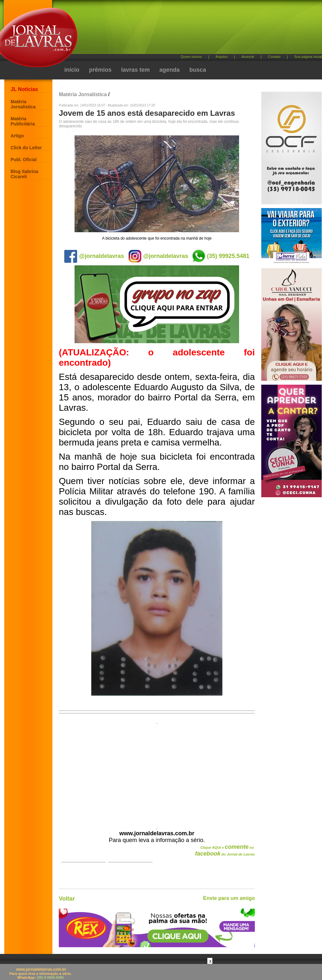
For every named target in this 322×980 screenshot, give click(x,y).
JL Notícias (24, 89)
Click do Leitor (26, 148)
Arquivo (222, 57)
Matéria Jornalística (23, 104)
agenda (170, 70)
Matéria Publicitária (23, 121)
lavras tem (135, 70)
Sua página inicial (308, 57)
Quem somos (191, 57)
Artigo (17, 136)
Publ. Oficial (24, 160)
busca (198, 70)
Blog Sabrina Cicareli (24, 174)
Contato (274, 57)
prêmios (100, 70)
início (72, 70)
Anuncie (248, 57)
